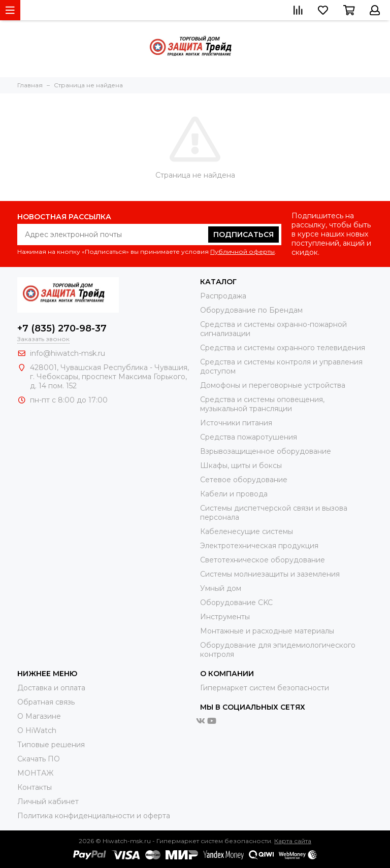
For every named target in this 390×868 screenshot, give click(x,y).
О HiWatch (37, 730)
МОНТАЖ (35, 773)
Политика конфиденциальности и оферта (94, 816)
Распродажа (223, 296)
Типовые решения (51, 745)
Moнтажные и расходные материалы (267, 631)
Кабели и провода (234, 494)
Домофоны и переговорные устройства (273, 385)
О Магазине (39, 716)
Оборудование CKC (236, 603)
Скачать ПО (39, 759)
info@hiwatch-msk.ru (68, 353)
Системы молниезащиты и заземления (270, 574)
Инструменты (225, 617)
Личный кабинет (48, 802)
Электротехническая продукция (259, 546)
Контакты (35, 787)
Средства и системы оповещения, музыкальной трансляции (262, 404)
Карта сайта (293, 841)
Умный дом (221, 588)
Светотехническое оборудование (263, 560)
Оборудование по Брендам (251, 310)
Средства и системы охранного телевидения (283, 348)
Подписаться (243, 235)
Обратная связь (46, 702)
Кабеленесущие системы (247, 531)
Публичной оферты (242, 252)
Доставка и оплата (51, 688)
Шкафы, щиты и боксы (241, 465)
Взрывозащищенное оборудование (266, 451)
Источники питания (236, 423)
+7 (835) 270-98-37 (62, 328)
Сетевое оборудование (244, 480)
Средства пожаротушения (249, 437)
